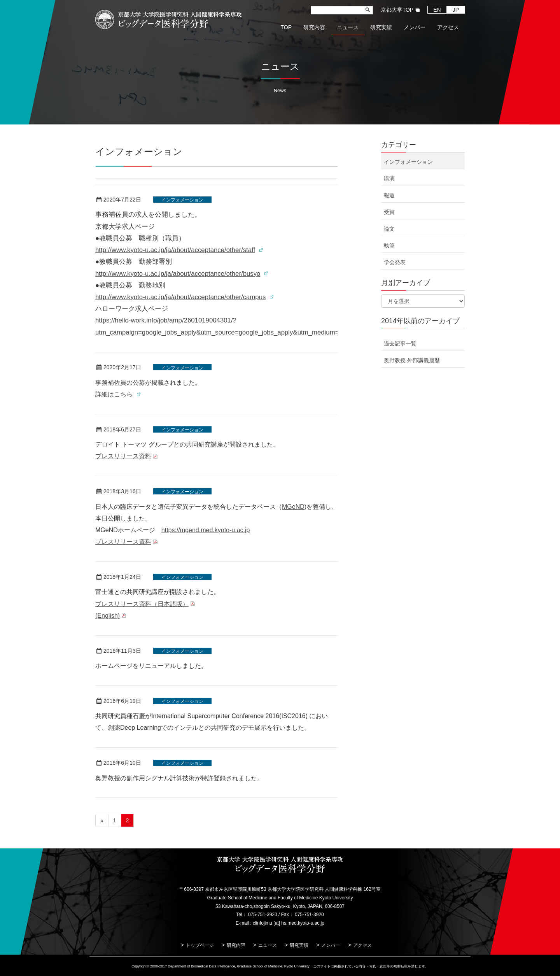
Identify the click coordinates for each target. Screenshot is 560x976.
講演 (389, 179)
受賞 (389, 212)
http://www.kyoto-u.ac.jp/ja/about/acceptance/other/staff (175, 250)
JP (456, 10)
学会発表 (395, 262)
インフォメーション (182, 200)
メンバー (331, 945)
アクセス (362, 945)
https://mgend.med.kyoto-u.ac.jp (206, 530)
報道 (389, 195)
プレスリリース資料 (123, 456)
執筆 (389, 245)
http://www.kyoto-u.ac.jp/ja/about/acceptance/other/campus (180, 297)
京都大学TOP (397, 10)
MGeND (293, 507)
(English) (108, 616)
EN (437, 10)
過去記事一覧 (400, 343)
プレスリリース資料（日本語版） (142, 604)
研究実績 (299, 945)
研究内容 (236, 945)
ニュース (268, 945)
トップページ (200, 945)
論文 (389, 229)
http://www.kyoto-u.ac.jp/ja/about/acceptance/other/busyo (178, 274)
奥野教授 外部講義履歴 (412, 360)
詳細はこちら (114, 394)
